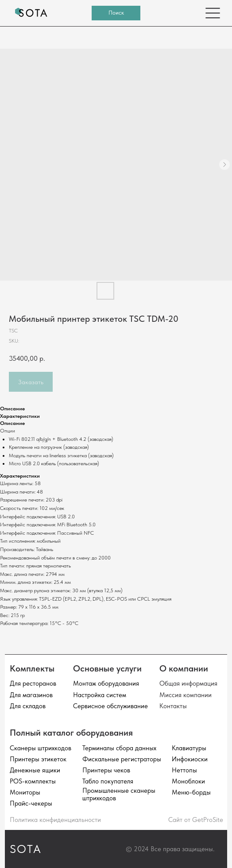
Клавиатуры (189, 748)
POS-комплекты (33, 781)
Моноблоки (188, 781)
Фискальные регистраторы (122, 759)
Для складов (28, 706)
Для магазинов (31, 695)
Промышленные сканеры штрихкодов (119, 794)
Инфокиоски (190, 759)
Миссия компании (186, 695)
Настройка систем (100, 695)
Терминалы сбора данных (119, 748)
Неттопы (184, 770)
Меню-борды (191, 792)
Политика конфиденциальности (55, 820)
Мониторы (25, 792)
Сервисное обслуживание (110, 706)
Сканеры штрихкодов (41, 748)
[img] (31, 13)
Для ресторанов (33, 683)
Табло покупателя (108, 781)
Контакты (173, 706)
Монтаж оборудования (106, 683)
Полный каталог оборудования (71, 733)
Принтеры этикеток (38, 759)
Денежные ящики (35, 770)
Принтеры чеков (106, 770)
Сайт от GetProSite (196, 820)
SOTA (26, 849)
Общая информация (188, 683)
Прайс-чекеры (31, 803)
